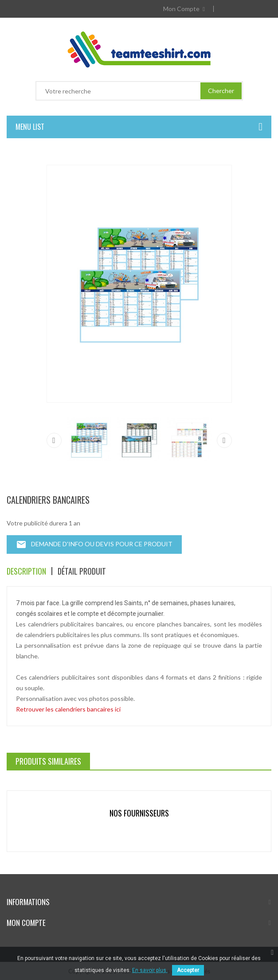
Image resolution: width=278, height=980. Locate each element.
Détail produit (82, 571)
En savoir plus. (150, 970)
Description (26, 571)
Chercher (221, 91)
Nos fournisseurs (139, 813)
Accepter (188, 970)
